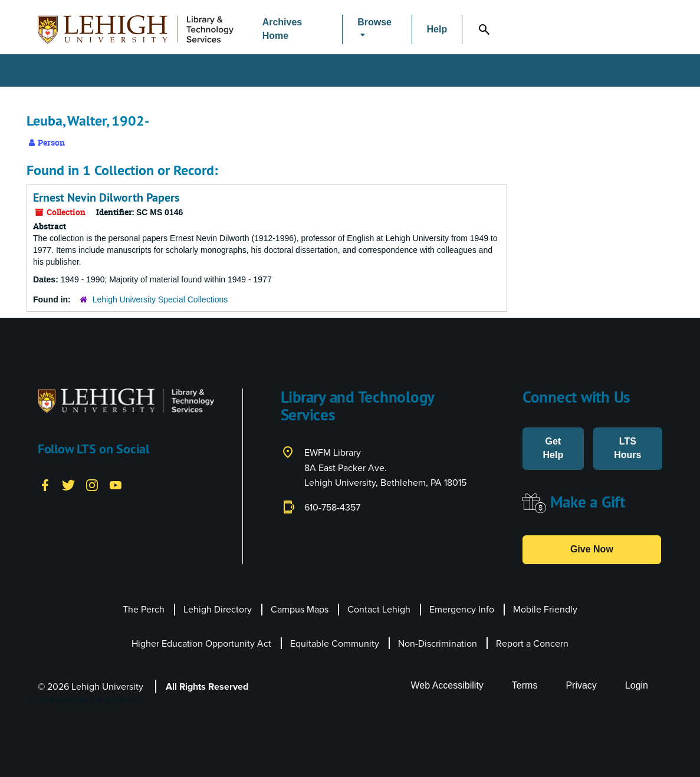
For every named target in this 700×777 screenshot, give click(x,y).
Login (637, 685)
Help (437, 29)
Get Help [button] (553, 448)
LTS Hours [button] (627, 448)
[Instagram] (92, 485)
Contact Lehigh (379, 609)
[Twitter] (68, 485)
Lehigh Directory (218, 609)
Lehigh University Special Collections (160, 299)
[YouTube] (116, 485)
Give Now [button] (592, 549)
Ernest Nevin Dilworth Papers (106, 197)
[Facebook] (45, 485)
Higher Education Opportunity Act (201, 643)
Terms (525, 685)
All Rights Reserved (207, 687)
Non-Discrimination (438, 643)
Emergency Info (462, 609)
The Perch (144, 609)
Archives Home (282, 29)
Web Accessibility (447, 685)
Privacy (581, 685)
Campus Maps (300, 609)
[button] (377, 29)
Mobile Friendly (545, 609)
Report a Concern (532, 643)
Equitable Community (335, 643)
